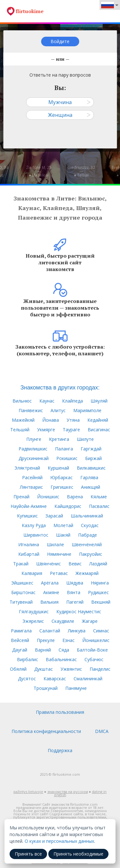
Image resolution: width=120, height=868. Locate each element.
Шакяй (63, 535)
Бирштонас (23, 592)
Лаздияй (98, 564)
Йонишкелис (96, 640)
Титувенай (21, 602)
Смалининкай (88, 679)
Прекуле (46, 640)
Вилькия (49, 602)
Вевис (75, 564)
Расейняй (32, 477)
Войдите (60, 41)
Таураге (71, 430)
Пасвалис (99, 506)
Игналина (29, 544)
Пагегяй (75, 602)
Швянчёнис (48, 564)
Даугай (20, 650)
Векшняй (101, 602)
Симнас (101, 631)
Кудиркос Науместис (79, 611)
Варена (75, 497)
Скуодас (90, 525)
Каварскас (55, 679)
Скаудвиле (63, 621)
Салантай (50, 631)
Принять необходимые (78, 854)
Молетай (63, 525)
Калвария (32, 573)
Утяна (73, 420)
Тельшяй (20, 430)
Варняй (43, 650)
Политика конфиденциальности (46, 731)
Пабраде (88, 535)
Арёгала (50, 583)
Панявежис (31, 410)
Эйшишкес (22, 583)
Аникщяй (91, 487)
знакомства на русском (68, 792)
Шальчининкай (87, 516)
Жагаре (90, 621)
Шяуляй (99, 401)
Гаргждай (91, 449)
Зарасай (54, 516)
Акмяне (51, 592)
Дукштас (44, 669)
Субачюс (94, 659)
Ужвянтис (71, 669)
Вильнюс (22, 401)
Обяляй (18, 669)
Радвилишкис (33, 449)
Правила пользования (60, 712)
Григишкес (62, 487)
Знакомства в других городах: (60, 388)
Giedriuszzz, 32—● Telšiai (81, 171)
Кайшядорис (68, 506)
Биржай (93, 458)
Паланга (64, 449)
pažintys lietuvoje (28, 792)
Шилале (55, 544)
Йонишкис (48, 497)
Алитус (58, 410)
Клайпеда (72, 401)
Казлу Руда (34, 525)
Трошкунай (46, 688)
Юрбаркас (61, 477)
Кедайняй (98, 420)
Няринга (100, 583)
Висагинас (99, 430)
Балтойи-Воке (92, 650)
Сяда (64, 650)
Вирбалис (28, 659)
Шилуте (85, 439)
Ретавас (59, 573)
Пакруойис (91, 554)
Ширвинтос (36, 535)
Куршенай (58, 468)
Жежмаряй (87, 573)
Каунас (47, 401)
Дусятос (27, 679)
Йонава (51, 420)
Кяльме (99, 497)
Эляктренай (27, 468)
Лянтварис (31, 487)
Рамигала (21, 631)
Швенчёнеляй (87, 544)
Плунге (34, 439)
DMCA (102, 731)
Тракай (21, 564)
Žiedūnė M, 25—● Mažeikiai (39, 171)
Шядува (75, 583)
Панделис (100, 669)
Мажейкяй (23, 420)
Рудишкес (98, 592)
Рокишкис (67, 458)
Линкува (77, 631)
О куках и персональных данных (59, 841)
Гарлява (89, 477)
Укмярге (46, 430)
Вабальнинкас (61, 659)
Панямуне (76, 688)
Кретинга (59, 439)
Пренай (21, 497)
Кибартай (29, 554)
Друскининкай (34, 458)
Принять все (28, 854)
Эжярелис (33, 621)
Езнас (68, 640)
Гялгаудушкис (34, 611)
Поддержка (60, 750)
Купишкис (27, 516)
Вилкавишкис (91, 468)
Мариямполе (87, 410)
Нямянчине (59, 554)
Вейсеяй (20, 640)
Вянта (74, 592)
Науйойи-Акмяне (29, 506)
